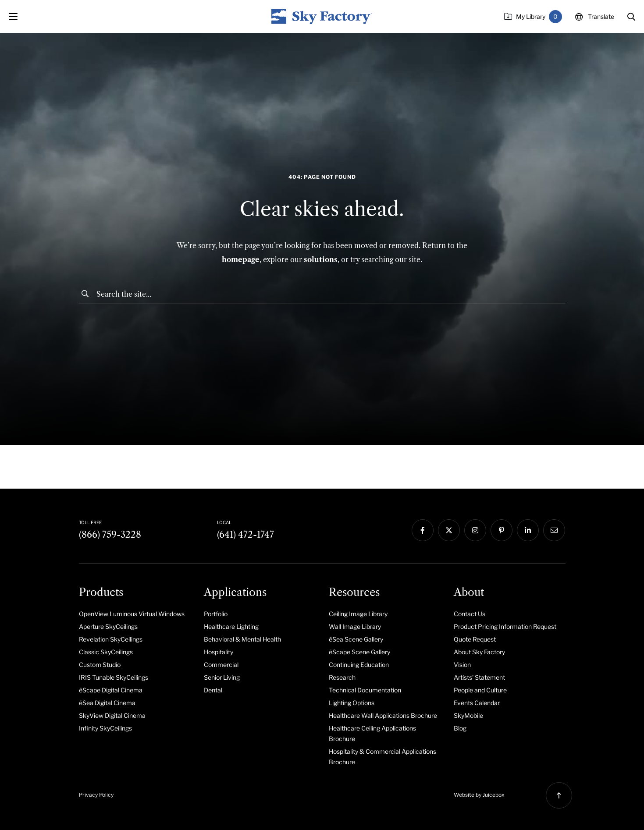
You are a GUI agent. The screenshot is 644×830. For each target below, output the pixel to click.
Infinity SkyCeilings (105, 728)
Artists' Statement (479, 677)
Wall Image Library (355, 626)
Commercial (221, 665)
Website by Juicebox (479, 795)
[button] (631, 17)
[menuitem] (135, 614)
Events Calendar (477, 703)
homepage (241, 259)
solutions (321, 259)
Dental (213, 690)
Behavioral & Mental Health (242, 639)
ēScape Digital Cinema (111, 690)
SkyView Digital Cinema (112, 715)
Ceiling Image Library (358, 614)
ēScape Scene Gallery (359, 652)
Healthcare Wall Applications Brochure (383, 715)
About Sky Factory (479, 652)
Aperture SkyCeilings (108, 626)
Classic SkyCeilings (106, 652)
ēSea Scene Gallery (356, 639)
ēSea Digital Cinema (107, 703)
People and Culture (480, 690)
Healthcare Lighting (231, 626)
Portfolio (216, 614)
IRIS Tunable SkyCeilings (114, 677)
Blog (460, 728)
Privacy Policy (96, 795)
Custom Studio (100, 665)
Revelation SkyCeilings (111, 639)
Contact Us (470, 614)
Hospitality (219, 652)
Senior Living (222, 677)
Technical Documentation (365, 690)
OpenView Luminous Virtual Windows (132, 614)
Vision (462, 665)
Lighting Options (352, 703)
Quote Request (475, 639)
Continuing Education (359, 665)
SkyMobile (468, 715)
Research (342, 677)
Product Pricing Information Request (505, 626)
